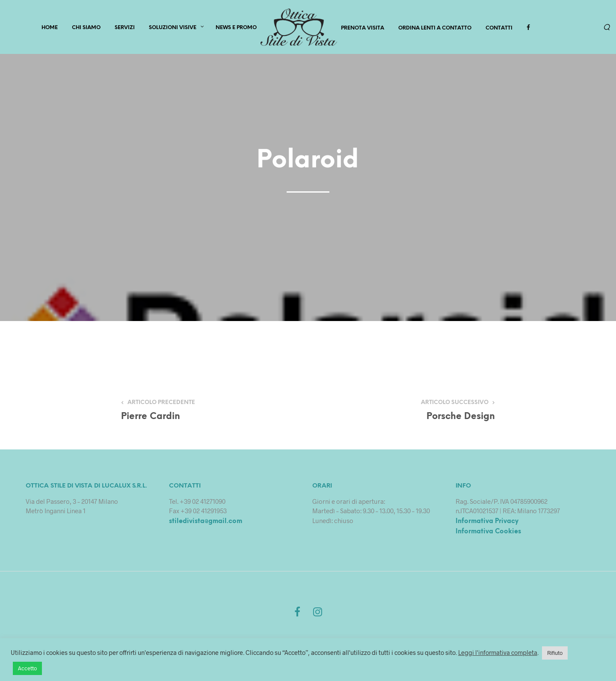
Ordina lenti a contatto (435, 29)
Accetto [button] (27, 668)
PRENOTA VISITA (363, 29)
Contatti (499, 29)
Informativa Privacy (487, 523)
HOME (50, 28)
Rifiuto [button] (555, 653)
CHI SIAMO (86, 28)
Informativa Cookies (488, 534)
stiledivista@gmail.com (206, 523)
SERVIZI (125, 28)
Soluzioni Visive (173, 28)
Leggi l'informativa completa (498, 652)
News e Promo (236, 28)
